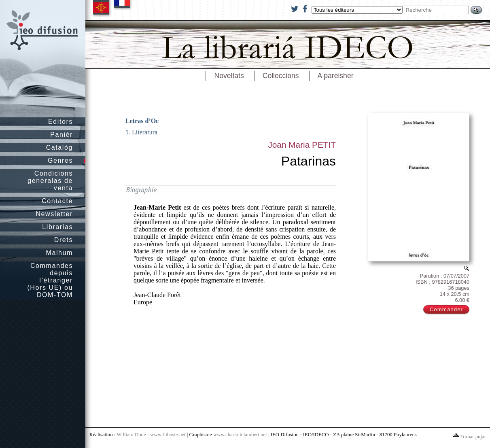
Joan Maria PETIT (302, 145)
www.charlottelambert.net (240, 435)
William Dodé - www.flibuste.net (151, 435)
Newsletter (54, 214)
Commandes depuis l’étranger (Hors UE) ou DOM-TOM (50, 280)
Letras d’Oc (142, 121)
